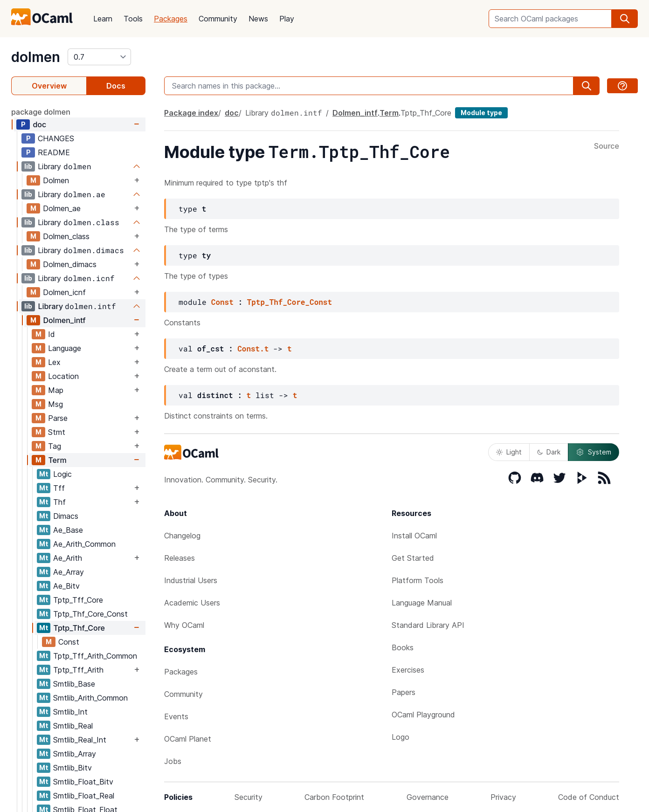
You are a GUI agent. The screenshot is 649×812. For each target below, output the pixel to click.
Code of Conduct (589, 797)
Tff (59, 488)
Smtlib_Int (70, 712)
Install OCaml (414, 536)
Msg (55, 404)
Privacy (503, 797)
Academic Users (192, 603)
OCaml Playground (423, 715)
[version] (99, 57)
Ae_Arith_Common (84, 544)
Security (249, 797)
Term (57, 460)
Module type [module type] (481, 113)
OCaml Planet (188, 739)
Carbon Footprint (334, 797)
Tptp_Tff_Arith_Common (95, 656)
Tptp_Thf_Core (79, 628)
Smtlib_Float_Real (84, 796)
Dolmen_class (66, 236)
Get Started (413, 558)
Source (607, 146)
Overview (49, 86)
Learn (103, 19)
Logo (400, 737)
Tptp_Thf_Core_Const (90, 614)
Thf (59, 502)
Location (63, 376)
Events (176, 716)
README (54, 152)
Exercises (408, 670)
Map (56, 390)
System (594, 452)
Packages (171, 19)
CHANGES (56, 138)
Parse (58, 418)
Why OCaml (184, 625)
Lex (54, 362)
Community (218, 19)
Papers (404, 692)
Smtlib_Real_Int (80, 740)
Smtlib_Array (75, 754)
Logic (62, 474)
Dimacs (66, 516)
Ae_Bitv (66, 586)
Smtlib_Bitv (72, 768)
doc (39, 124)
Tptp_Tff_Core (78, 600)
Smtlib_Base (74, 684)
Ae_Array (69, 572)
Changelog (182, 536)
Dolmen (56, 180)
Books (403, 647)
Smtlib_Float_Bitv (83, 782)
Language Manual (422, 603)
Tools (133, 19)
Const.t (253, 348)
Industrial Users (191, 580)
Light (509, 452)
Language (65, 348)
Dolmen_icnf (64, 292)
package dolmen (41, 112)
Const (69, 642)
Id (52, 334)
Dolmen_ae (62, 208)
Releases (180, 558)
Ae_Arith (68, 558)
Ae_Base (68, 530)
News (258, 19)
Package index (191, 113)
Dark (549, 452)
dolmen (36, 57)
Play (287, 19)
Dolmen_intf (64, 320)
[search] (625, 19)
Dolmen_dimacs (70, 264)
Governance (428, 797)
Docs (116, 86)
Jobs (173, 761)
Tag (55, 446)
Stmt (57, 432)
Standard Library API (428, 625)
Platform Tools (418, 580)
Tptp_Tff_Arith (78, 670)
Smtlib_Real (73, 726)
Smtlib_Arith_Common (90, 698)
